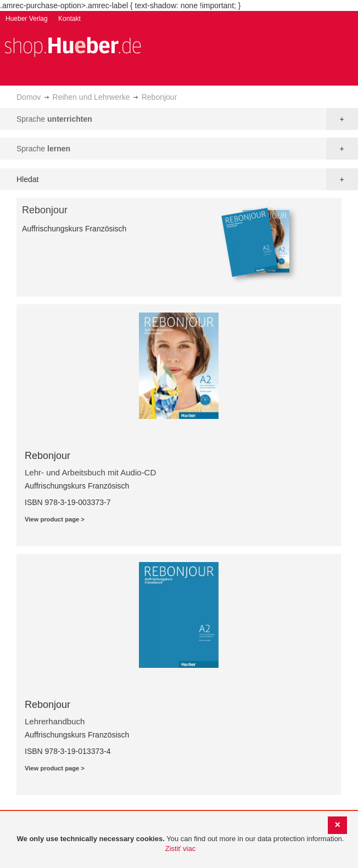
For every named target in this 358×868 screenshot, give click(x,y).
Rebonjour (47, 456)
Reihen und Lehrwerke (91, 97)
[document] (180, 844)
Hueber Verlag (27, 19)
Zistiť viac (180, 849)
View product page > (55, 519)
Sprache (54, 119)
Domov (29, 97)
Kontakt (69, 19)
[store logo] (72, 46)
